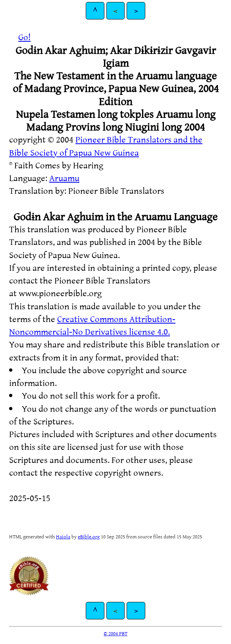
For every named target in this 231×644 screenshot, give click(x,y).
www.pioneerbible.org (60, 293)
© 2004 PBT (115, 633)
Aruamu (64, 178)
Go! (24, 37)
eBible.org (89, 536)
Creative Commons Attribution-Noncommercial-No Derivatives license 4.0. (92, 325)
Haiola (63, 536)
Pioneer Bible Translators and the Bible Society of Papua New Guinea (106, 146)
